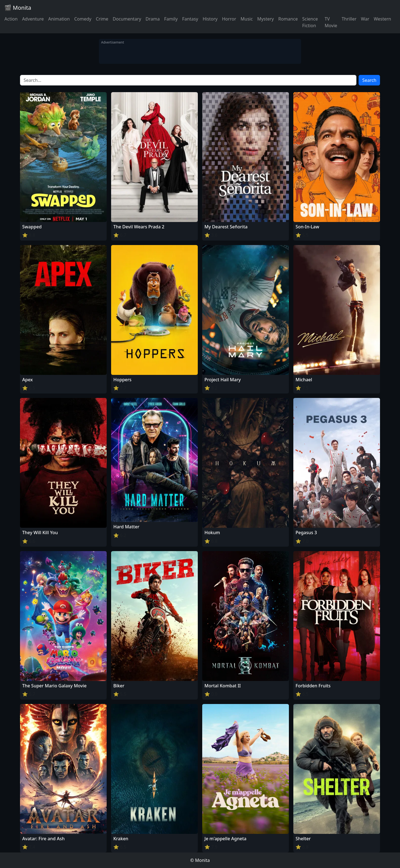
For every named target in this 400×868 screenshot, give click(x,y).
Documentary (127, 19)
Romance (288, 19)
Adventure (33, 19)
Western (382, 19)
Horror (229, 19)
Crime (102, 19)
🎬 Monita (18, 8)
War (365, 19)
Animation (59, 19)
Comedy (83, 19)
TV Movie (331, 22)
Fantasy (190, 19)
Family (171, 19)
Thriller (349, 19)
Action (11, 19)
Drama (153, 19)
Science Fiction (310, 22)
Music (247, 19)
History (210, 19)
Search (369, 80)
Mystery (266, 19)
